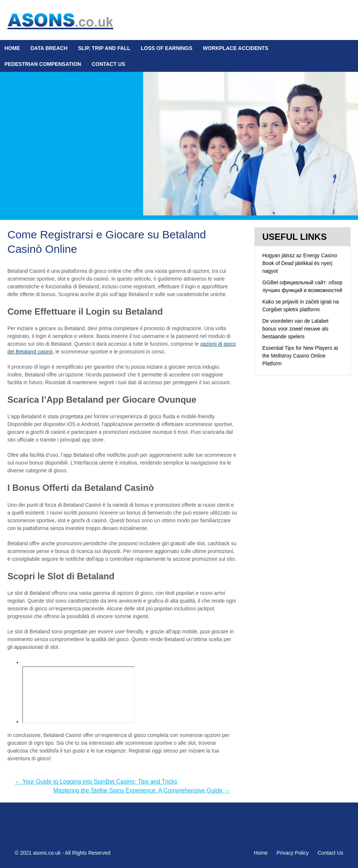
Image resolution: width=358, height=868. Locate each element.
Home (12, 48)
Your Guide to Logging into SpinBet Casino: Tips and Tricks (96, 782)
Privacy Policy (293, 853)
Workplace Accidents (235, 48)
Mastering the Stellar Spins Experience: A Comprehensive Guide (142, 790)
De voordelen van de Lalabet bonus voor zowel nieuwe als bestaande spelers (295, 329)
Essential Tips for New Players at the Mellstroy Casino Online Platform (300, 356)
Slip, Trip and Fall (104, 48)
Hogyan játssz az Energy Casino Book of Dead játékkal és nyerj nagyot (300, 263)
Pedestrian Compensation (43, 64)
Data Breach (49, 48)
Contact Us (109, 64)
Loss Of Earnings (167, 48)
